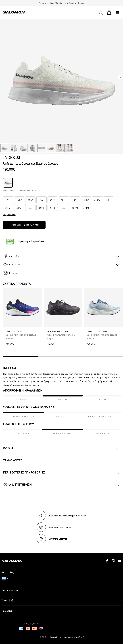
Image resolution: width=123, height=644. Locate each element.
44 (30, 208)
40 (75, 200)
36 (8, 200)
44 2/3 (42, 208)
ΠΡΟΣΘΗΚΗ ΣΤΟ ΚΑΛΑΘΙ (24, 225)
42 (108, 200)
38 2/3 (53, 200)
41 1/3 (97, 200)
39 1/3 (64, 200)
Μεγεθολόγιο (9, 214)
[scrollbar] (63, 357)
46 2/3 (75, 208)
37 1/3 (30, 200)
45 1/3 (53, 208)
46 (64, 208)
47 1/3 (86, 208)
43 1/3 (19, 208)
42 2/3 (8, 208)
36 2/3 (19, 200)
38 (42, 200)
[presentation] (120, 77)
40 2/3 (86, 200)
